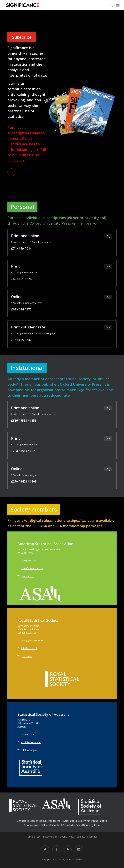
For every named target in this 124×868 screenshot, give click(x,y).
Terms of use (34, 837)
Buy (108, 236)
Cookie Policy (67, 837)
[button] (118, 5)
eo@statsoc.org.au (31, 742)
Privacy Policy (50, 837)
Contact (81, 837)
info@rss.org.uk (29, 648)
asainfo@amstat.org (32, 568)
